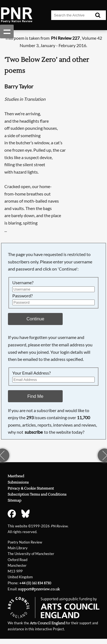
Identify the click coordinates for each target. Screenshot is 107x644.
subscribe (34, 432)
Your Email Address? (31, 373)
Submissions (18, 482)
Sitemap (15, 501)
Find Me (35, 396)
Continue (35, 319)
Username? (23, 282)
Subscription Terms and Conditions (37, 495)
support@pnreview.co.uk (39, 589)
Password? (22, 296)
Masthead (16, 476)
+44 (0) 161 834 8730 (35, 583)
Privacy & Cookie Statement (31, 488)
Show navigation (7, 31)
